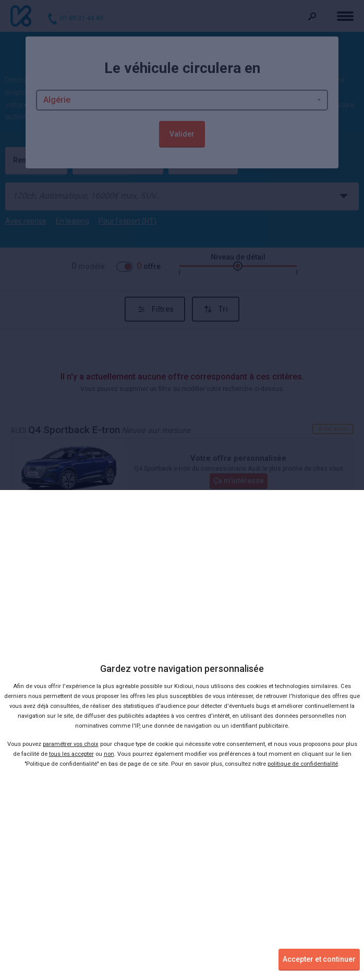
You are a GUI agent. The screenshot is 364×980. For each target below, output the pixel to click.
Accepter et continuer (319, 959)
